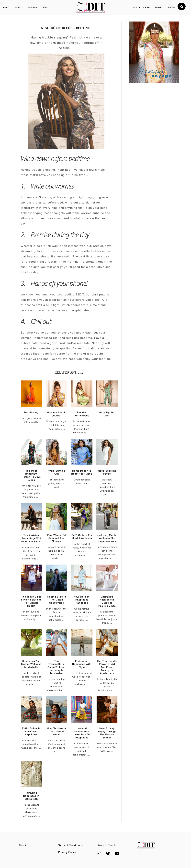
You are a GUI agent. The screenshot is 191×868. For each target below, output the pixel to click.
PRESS (171, 7)
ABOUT (6, 7)
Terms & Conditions (71, 845)
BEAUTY (19, 7)
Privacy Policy (67, 852)
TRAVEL (159, 7)
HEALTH (46, 7)
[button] (99, 854)
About (22, 845)
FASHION (33, 7)
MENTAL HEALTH (141, 7)
